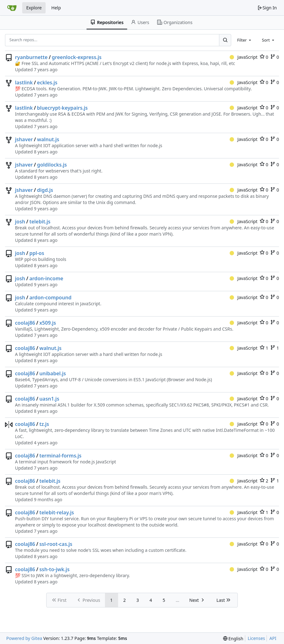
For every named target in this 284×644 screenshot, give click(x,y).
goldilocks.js (52, 165)
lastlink (24, 82)
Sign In (267, 8)
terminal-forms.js (60, 456)
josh (20, 222)
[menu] (233, 639)
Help (56, 8)
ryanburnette (31, 57)
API (273, 638)
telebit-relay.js (57, 512)
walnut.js (48, 139)
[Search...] (225, 40)
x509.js (48, 323)
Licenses (257, 638)
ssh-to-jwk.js (55, 569)
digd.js (45, 190)
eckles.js (47, 82)
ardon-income (46, 278)
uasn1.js (49, 399)
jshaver (24, 139)
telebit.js (40, 222)
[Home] (12, 8)
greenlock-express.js (77, 57)
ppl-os (37, 253)
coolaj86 (25, 323)
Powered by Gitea (24, 638)
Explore (34, 8)
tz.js (44, 424)
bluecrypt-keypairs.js (62, 108)
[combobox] (245, 40)
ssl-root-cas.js (56, 544)
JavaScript (244, 57)
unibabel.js (53, 373)
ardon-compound (50, 297)
